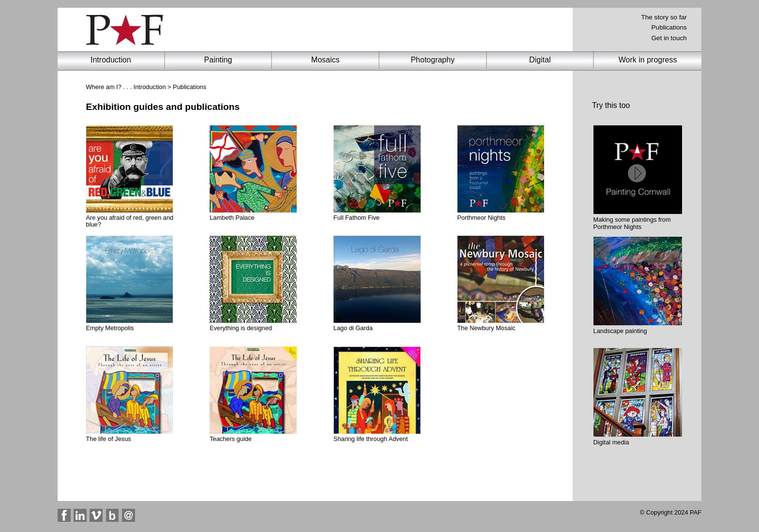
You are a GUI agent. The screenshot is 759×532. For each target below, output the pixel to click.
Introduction (150, 87)
